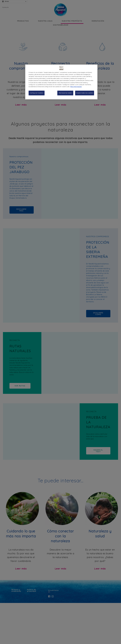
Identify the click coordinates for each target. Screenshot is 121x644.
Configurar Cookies (37, 93)
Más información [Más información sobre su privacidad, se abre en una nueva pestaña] (76, 87)
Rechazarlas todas (65, 93)
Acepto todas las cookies (85, 93)
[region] (61, 82)
